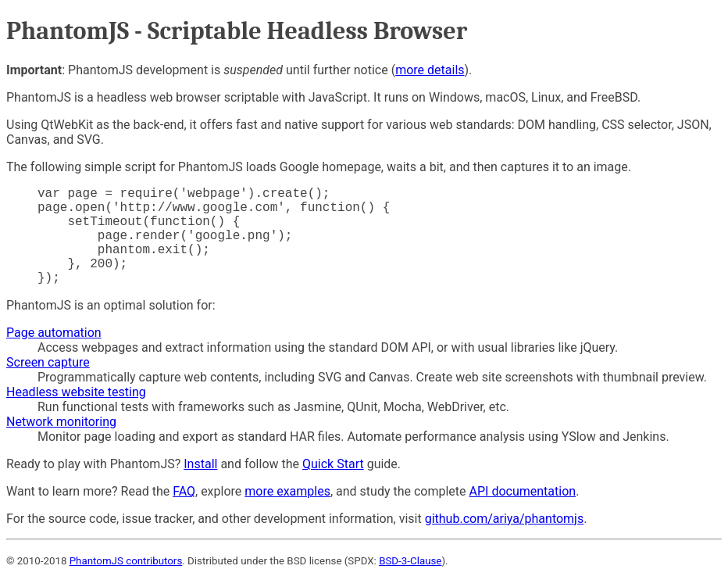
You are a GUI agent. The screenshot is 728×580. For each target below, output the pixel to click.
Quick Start (333, 464)
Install (200, 464)
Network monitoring (61, 422)
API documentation (523, 491)
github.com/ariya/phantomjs (505, 519)
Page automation (54, 333)
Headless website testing (76, 392)
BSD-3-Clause (410, 561)
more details (430, 70)
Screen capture (48, 362)
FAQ (184, 491)
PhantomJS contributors (126, 561)
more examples (287, 491)
